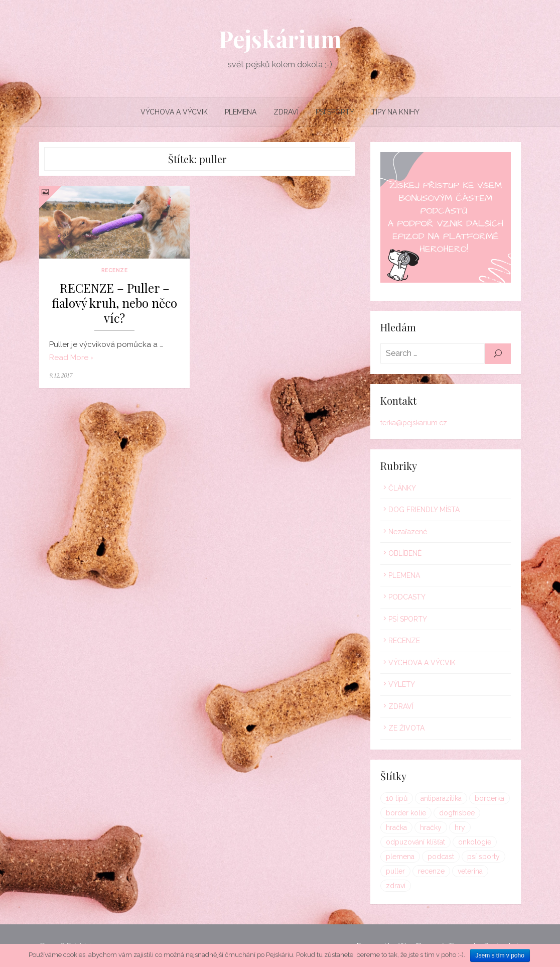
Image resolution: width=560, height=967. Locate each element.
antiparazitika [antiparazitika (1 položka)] (441, 798)
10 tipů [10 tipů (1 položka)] (397, 798)
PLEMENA (241, 112)
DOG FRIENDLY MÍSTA (424, 510)
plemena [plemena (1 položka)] (400, 857)
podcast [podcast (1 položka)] (441, 857)
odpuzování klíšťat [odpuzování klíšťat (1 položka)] (415, 842)
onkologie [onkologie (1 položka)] (475, 842)
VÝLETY (402, 684)
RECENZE (115, 270)
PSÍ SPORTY (335, 112)
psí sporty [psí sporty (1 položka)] (483, 857)
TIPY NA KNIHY (395, 112)
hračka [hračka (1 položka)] (396, 827)
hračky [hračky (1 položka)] (431, 827)
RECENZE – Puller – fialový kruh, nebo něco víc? (114, 303)
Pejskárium (280, 39)
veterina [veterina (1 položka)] (470, 871)
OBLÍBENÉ (405, 553)
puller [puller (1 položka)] (395, 871)
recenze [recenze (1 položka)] (431, 871)
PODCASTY (407, 597)
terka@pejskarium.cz (414, 423)
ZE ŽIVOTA (406, 728)
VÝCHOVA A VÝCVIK (174, 112)
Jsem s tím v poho (500, 955)
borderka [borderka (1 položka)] (489, 798)
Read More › (71, 357)
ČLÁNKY (402, 488)
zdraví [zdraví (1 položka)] (396, 886)
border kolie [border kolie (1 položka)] (406, 813)
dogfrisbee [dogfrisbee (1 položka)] (457, 813)
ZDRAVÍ (286, 112)
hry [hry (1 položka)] (460, 827)
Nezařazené (408, 532)
